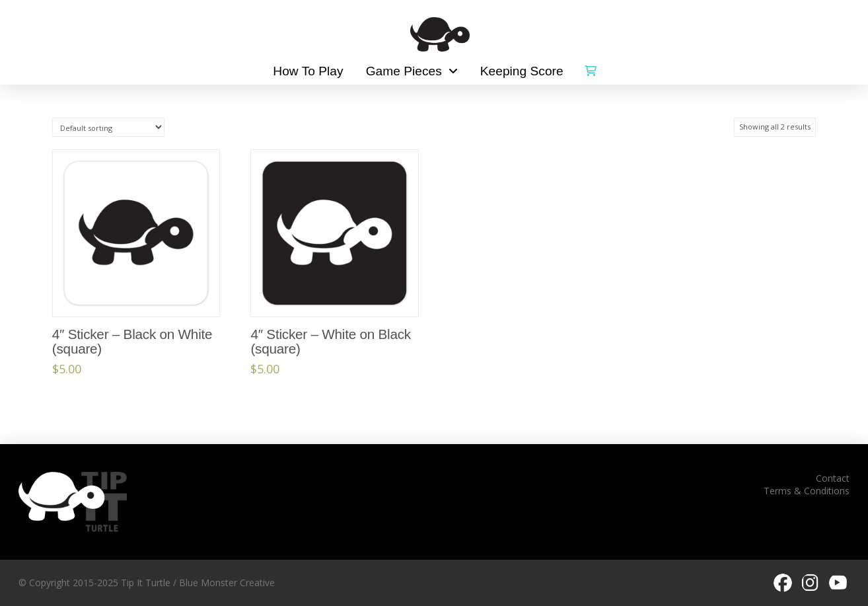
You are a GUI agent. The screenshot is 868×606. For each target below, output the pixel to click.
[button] (591, 68)
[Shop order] (108, 127)
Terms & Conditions (807, 491)
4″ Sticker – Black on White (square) (132, 341)
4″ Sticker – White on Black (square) (330, 341)
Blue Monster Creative (227, 583)
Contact (833, 478)
